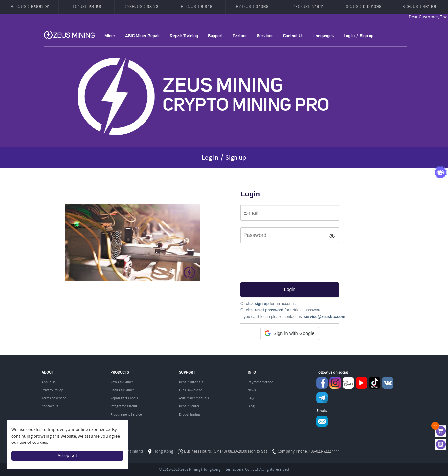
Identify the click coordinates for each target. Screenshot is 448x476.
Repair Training (184, 36)
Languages (324, 36)
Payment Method (260, 382)
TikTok (375, 383)
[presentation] (290, 261)
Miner (110, 36)
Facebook (322, 383)
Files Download (191, 390)
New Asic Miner (122, 382)
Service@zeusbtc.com (322, 421)
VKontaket (388, 383)
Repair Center (189, 406)
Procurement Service (126, 415)
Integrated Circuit (124, 406)
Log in (349, 36)
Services (265, 36)
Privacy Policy (52, 390)
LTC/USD (86, 6)
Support (215, 36)
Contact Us (293, 36)
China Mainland (129, 452)
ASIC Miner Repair (143, 36)
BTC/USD (30, 6)
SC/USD (364, 6)
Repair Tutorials (191, 382)
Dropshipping (190, 415)
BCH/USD (419, 6)
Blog (251, 406)
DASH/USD (141, 6)
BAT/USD (252, 6)
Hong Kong (163, 452)
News (252, 390)
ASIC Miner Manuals (194, 398)
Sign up (367, 36)
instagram (335, 383)
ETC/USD (197, 6)
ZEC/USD (308, 6)
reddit (348, 383)
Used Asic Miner (122, 390)
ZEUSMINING (69, 35)
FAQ (251, 398)
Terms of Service (54, 398)
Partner (240, 36)
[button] (290, 333)
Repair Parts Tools (124, 398)
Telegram (322, 398)
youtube (361, 383)
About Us (49, 382)
